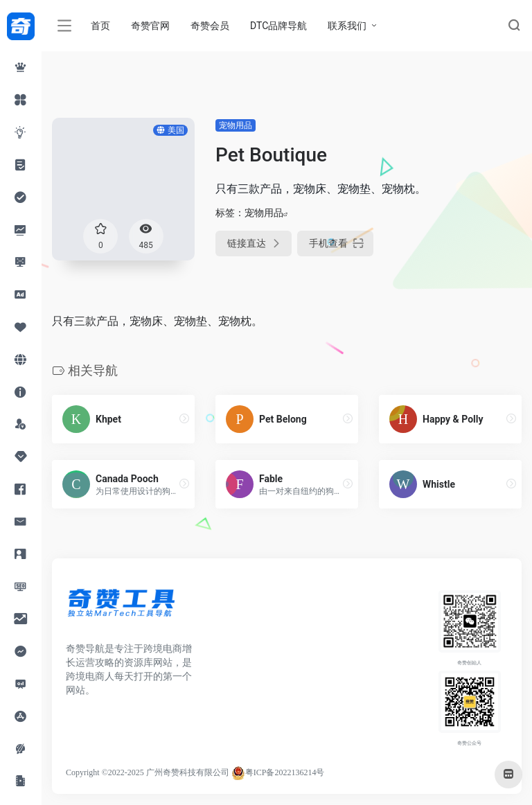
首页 (100, 26)
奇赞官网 (150, 26)
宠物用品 (236, 125)
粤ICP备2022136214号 (285, 772)
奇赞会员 (210, 26)
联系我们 (347, 26)
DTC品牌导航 (278, 26)
